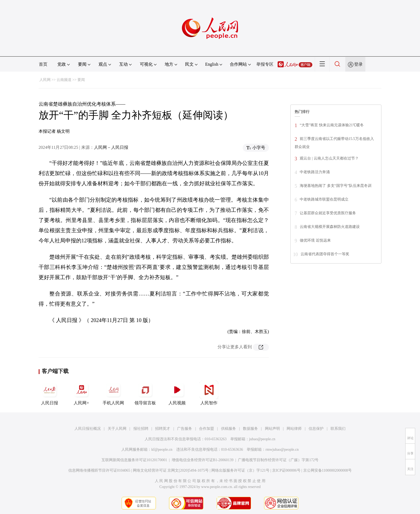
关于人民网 (117, 429)
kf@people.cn (162, 450)
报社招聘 (141, 429)
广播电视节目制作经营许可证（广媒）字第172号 (278, 460)
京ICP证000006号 (286, 470)
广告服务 (185, 429)
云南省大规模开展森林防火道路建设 (330, 227)
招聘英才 (163, 429)
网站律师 (294, 429)
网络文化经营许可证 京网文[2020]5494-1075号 (171, 470)
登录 (358, 64)
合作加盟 (207, 429)
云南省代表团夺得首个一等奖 (325, 254)
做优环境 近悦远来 (315, 240)
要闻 (81, 80)
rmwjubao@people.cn (282, 450)
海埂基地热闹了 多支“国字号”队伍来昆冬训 (336, 186)
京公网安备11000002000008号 (327, 470)
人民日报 (50, 393)
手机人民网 (113, 393)
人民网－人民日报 (111, 147)
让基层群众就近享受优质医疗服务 (328, 213)
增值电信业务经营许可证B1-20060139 (203, 460)
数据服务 (250, 429)
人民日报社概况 (88, 429)
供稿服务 (228, 429)
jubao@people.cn (262, 439)
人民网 (45, 80)
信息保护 (316, 429)
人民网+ (81, 393)
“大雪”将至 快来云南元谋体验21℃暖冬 (332, 125)
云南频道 (64, 80)
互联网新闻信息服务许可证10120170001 (134, 460)
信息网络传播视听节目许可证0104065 (99, 470)
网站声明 (272, 429)
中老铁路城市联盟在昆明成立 (324, 199)
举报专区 (265, 64)
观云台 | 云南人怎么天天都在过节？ (329, 158)
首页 (43, 64)
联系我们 (338, 429)
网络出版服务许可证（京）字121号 (240, 470)
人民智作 (209, 393)
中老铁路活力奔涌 (315, 172)
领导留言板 (145, 393)
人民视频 (177, 393)
